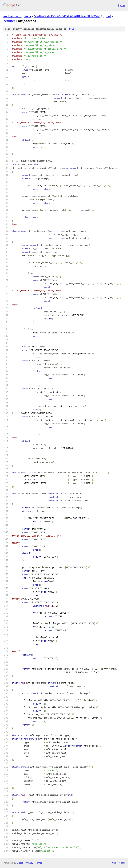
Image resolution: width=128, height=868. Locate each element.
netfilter (9, 21)
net (109, 16)
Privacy (29, 863)
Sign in (121, 5)
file (72, 29)
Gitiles (20, 863)
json (122, 863)
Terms (38, 863)
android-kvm (12, 16)
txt (114, 863)
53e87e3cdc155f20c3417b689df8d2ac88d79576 (67, 16)
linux (28, 16)
